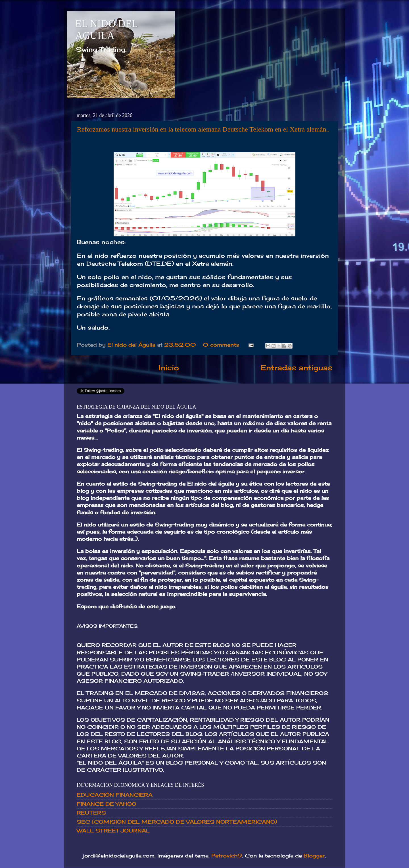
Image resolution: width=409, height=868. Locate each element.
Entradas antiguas (297, 368)
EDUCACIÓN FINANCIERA (115, 795)
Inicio (169, 368)
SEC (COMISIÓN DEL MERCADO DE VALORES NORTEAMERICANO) (177, 822)
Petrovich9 (227, 855)
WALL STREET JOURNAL (113, 830)
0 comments (221, 345)
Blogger (314, 855)
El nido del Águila (132, 345)
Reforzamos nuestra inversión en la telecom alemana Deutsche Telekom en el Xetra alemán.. (203, 129)
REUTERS (91, 813)
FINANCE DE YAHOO (107, 804)
